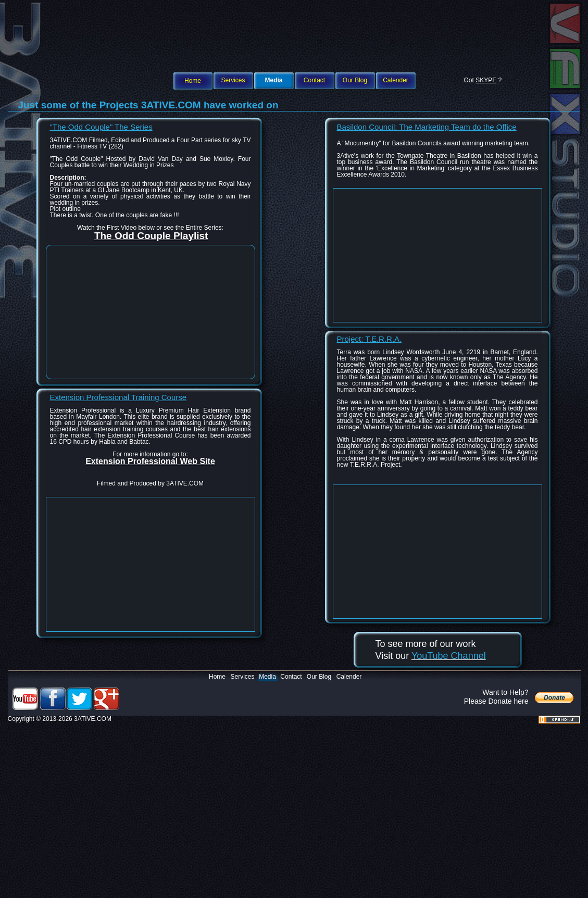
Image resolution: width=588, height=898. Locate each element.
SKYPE (486, 80)
